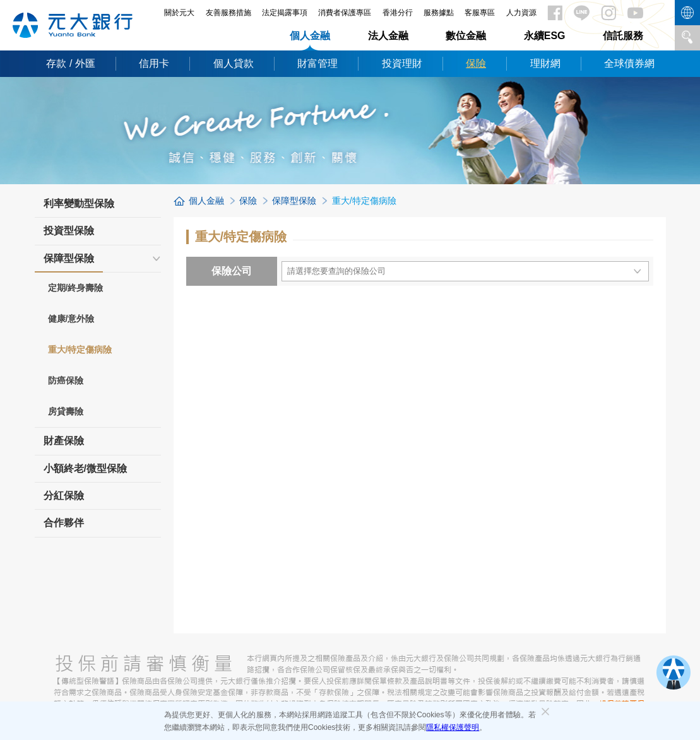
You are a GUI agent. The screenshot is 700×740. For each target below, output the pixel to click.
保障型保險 (69, 262)
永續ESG (545, 36)
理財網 (545, 63)
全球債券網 (629, 63)
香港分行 (398, 13)
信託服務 (623, 36)
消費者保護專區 (345, 13)
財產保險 (64, 441)
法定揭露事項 (285, 13)
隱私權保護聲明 (453, 727)
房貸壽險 (66, 411)
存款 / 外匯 (70, 63)
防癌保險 (66, 380)
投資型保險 (69, 231)
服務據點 (439, 13)
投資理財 (402, 63)
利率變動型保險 (79, 203)
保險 (476, 63)
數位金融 (466, 36)
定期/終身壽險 (76, 288)
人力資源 (521, 13)
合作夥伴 (64, 523)
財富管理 (317, 63)
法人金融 (388, 36)
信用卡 (154, 63)
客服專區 (480, 13)
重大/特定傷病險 (80, 349)
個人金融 (310, 36)
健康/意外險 (71, 319)
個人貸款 (234, 63)
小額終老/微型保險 (85, 468)
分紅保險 (64, 496)
